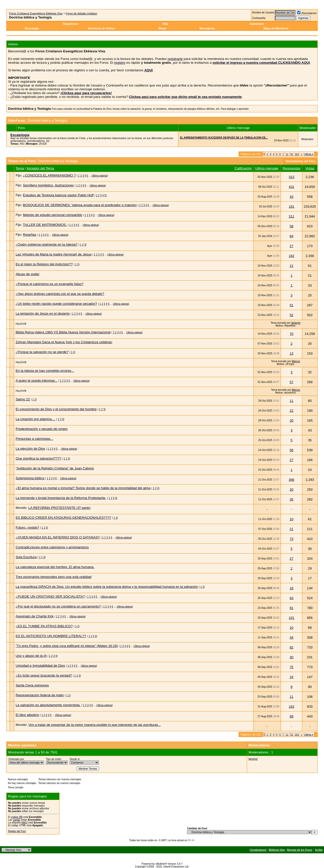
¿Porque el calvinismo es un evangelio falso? (49, 284)
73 (291, 539)
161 (291, 207)
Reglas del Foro (17, 831)
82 (291, 647)
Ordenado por (16, 759)
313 (291, 177)
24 (291, 677)
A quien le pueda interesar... (37, 381)
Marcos (296, 361)
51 (292, 154)
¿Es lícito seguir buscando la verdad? (44, 675)
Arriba (319, 850)
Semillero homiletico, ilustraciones (48, 185)
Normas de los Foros (300, 850)
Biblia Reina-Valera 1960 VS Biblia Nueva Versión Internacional (63, 332)
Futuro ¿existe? (27, 527)
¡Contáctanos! (258, 850)
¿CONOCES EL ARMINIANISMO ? (49, 175)
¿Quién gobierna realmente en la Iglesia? (47, 244)
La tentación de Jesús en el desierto (43, 313)
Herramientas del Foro (300, 161)
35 (291, 499)
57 (291, 382)
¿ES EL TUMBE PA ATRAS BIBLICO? (44, 626)
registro (120, 63)
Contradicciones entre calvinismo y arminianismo (52, 547)
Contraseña (259, 18)
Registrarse (71, 24)
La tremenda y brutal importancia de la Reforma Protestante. (61, 498)
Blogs (163, 28)
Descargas (32, 28)
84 (291, 236)
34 (291, 637)
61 (291, 608)
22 (291, 411)
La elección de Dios (30, 449)
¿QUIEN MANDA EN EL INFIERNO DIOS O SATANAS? (58, 537)
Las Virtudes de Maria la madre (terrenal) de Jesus (54, 254)
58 (291, 226)
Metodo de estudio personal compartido (53, 215)
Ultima (309, 154)
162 (291, 256)
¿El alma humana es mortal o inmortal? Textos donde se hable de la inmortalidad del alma (83, 488)
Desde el (75, 759)
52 (291, 315)
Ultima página (99, 176)
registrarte (175, 59)
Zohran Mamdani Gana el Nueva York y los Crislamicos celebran (64, 342)
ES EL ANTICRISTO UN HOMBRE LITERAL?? (51, 636)
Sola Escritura (26, 557)
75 (291, 667)
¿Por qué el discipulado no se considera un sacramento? (58, 606)
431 (291, 187)
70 (291, 334)
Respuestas (291, 168)
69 (291, 716)
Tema (20, 168)
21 (291, 529)
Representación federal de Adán (40, 695)
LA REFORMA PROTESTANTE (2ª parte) (59, 508)
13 (291, 353)
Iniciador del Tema (40, 168)
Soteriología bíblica (30, 478)
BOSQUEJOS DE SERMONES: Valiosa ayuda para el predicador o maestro (80, 205)
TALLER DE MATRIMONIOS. (45, 225)
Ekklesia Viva (277, 850)
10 (291, 519)
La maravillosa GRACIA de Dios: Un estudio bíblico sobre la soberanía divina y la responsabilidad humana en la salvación (107, 587)
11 (287, 154)
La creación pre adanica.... (36, 419)
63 (291, 598)
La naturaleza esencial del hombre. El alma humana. (55, 567)
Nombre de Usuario (263, 13)
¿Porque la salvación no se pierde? (42, 352)
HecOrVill (21, 324)
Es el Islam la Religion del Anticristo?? (44, 264)
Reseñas (30, 235)
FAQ (165, 24)
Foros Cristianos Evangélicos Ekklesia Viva (36, 13)
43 (291, 197)
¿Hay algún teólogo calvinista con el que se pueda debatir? (60, 294)
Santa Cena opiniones (32, 685)
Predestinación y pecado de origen (42, 429)
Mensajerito (207, 28)
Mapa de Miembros (276, 28)
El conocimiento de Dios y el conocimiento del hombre (56, 409)
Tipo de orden (54, 759)
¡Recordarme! (307, 13)
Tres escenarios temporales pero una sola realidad (54, 577)
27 (291, 246)
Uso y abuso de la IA (31, 656)
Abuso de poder (28, 274)
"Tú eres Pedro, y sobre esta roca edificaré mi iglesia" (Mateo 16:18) (67, 646)
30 (291, 657)
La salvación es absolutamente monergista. (48, 705)
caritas (17, 820)
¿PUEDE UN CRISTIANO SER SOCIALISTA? (50, 596)
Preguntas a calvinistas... (34, 439)
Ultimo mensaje (267, 168)
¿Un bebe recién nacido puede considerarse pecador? (56, 304)
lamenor (296, 323)
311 (291, 216)
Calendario (257, 24)
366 (291, 480)
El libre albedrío (27, 715)
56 (291, 450)
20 (291, 420)
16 (291, 588)
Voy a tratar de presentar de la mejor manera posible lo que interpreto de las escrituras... (95, 725)
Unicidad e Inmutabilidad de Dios (40, 666)
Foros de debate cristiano (82, 13)
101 (297, 154)
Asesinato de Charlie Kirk (35, 616)
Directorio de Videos (101, 28)
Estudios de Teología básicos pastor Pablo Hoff (58, 195)
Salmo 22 (23, 399)
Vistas (310, 168)
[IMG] (24, 823)
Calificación (243, 168)
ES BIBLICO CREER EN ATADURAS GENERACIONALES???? (63, 518)
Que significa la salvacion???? (38, 458)
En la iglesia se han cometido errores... (45, 371)
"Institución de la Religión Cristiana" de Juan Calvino (55, 468)
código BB (17, 817)
